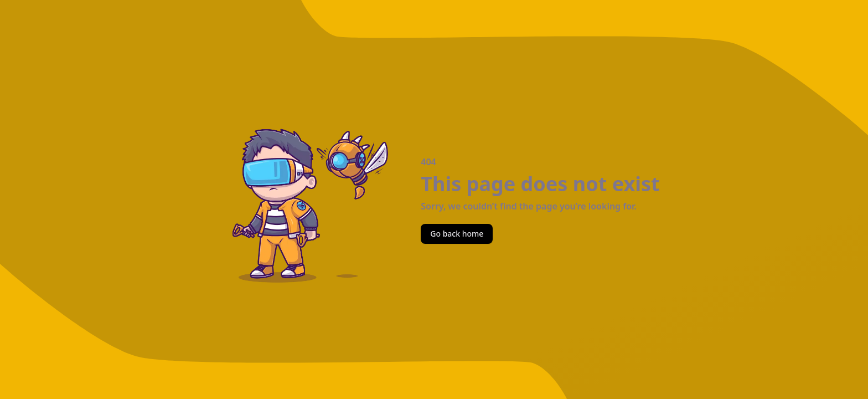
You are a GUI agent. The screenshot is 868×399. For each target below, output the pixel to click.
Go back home (457, 234)
